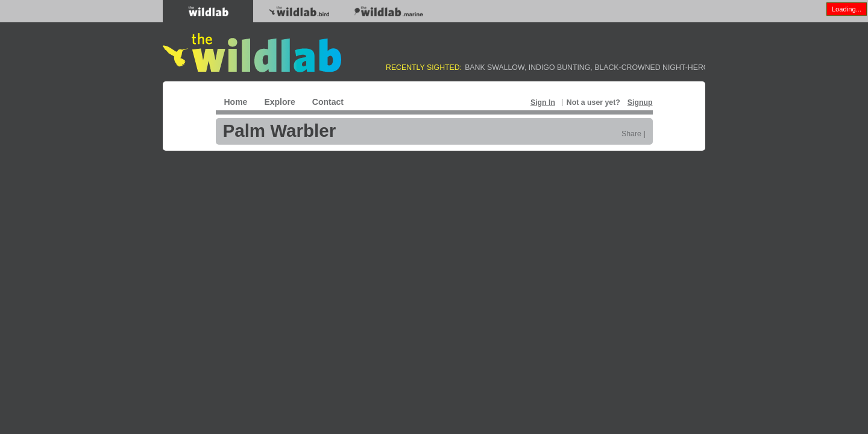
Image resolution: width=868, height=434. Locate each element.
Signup (640, 102)
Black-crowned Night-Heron (654, 68)
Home (236, 102)
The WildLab (252, 53)
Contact (328, 102)
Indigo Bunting (560, 68)
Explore (279, 102)
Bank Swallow (495, 68)
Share (631, 134)
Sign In (543, 102)
